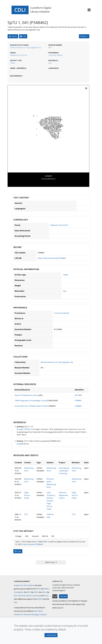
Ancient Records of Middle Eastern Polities (31, 406)
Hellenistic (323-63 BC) (19, 55)
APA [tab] (27, 536)
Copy (18, 551)
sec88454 (21, 444)
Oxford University (33, 596)
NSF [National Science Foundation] (29, 592)
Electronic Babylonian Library (26, 395)
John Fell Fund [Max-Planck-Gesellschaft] (19, 596)
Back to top (51, 562)
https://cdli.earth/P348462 (33, 544)
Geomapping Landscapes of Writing (64, 471)
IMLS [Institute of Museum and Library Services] (44, 592)
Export (13, 36)
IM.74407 (78, 395)
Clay (50, 63)
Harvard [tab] (35, 536)
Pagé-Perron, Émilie (27, 495)
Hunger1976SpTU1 (25, 429)
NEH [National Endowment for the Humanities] (36, 592)
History (83, 36)
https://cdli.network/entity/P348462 (52, 258)
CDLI (26, 514)
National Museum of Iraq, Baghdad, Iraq (25, 48)
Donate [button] (63, 596)
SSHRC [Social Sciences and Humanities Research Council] (40, 599)
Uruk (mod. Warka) (55, 55)
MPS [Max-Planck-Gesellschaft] (38, 589)
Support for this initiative (24, 585)
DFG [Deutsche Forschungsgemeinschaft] (16, 602)
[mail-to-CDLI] (55, 597)
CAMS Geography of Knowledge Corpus (31, 401)
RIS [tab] (53, 536)
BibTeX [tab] (45, 536)
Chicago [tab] (18, 536)
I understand (51, 635)
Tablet (12, 63)
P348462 (78, 401)
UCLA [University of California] (46, 596)
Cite (23, 36)
